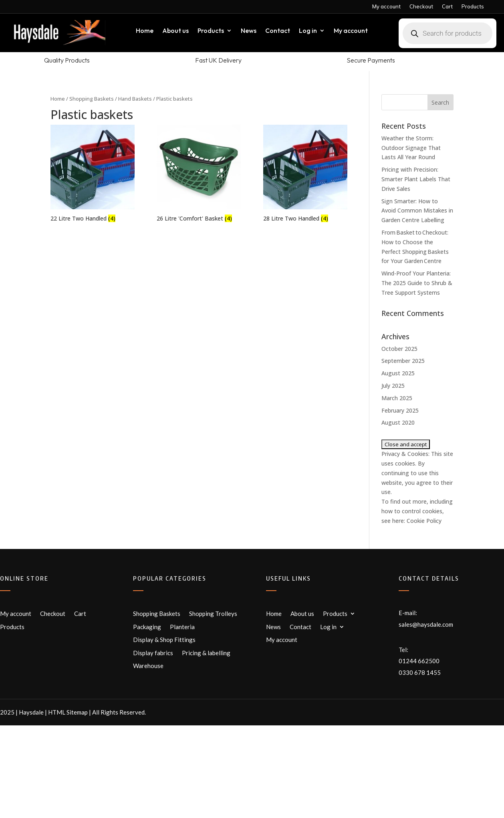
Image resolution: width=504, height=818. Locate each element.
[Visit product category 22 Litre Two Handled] (93, 174)
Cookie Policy (424, 521)
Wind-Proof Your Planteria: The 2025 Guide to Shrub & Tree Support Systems (417, 283)
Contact (278, 31)
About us (175, 31)
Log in (308, 31)
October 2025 (399, 349)
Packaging (147, 627)
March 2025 (397, 398)
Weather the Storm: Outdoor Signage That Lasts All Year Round (411, 148)
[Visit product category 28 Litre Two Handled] (305, 174)
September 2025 (403, 361)
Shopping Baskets (92, 99)
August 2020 (398, 422)
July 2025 (393, 386)
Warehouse (148, 666)
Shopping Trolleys (213, 613)
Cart (447, 7)
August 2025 (398, 373)
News (249, 31)
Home (145, 31)
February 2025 (400, 410)
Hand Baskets (135, 99)
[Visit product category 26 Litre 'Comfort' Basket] (199, 174)
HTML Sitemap (68, 712)
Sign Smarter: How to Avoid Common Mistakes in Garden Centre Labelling (417, 211)
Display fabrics (153, 653)
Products (473, 7)
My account (386, 7)
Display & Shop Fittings (164, 640)
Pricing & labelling (206, 653)
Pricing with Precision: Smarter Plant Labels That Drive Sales (416, 179)
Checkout (421, 7)
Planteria (182, 627)
